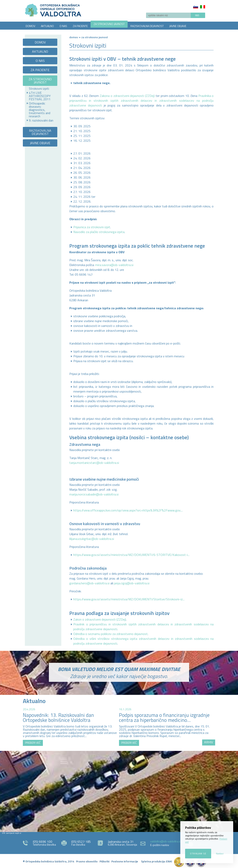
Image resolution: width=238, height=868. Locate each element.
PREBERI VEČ (33, 743)
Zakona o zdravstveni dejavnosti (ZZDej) (127, 96)
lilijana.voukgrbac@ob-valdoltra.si (92, 539)
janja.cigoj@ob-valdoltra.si (132, 583)
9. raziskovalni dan (41, 120)
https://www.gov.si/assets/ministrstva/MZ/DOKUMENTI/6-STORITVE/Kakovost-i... (131, 555)
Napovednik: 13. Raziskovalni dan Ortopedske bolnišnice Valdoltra (58, 718)
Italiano (203, 7)
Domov (74, 37)
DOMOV (30, 26)
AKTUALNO (47, 26)
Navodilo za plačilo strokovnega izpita (99, 232)
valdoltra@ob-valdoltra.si (166, 841)
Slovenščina (196, 7)
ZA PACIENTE (80, 26)
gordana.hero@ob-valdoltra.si (89, 583)
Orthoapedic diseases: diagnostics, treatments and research (40, 110)
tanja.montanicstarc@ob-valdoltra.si (94, 463)
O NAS (63, 26)
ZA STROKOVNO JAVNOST (109, 24)
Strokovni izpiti (39, 88)
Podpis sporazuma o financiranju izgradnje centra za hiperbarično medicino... (164, 718)
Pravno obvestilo (87, 861)
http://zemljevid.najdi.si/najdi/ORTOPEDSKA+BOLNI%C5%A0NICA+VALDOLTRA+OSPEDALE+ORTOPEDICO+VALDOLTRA (119, 791)
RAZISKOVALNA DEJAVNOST (147, 26)
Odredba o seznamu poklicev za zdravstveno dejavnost (110, 634)
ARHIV (209, 742)
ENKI (169, 861)
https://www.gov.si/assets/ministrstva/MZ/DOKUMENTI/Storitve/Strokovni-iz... (129, 599)
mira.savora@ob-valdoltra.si (114, 265)
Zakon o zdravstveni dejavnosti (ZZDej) (100, 619)
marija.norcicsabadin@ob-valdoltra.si (94, 494)
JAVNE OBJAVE (178, 26)
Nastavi (220, 853)
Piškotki (104, 861)
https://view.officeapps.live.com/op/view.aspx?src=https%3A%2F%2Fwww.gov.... (128, 510)
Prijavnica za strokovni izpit (92, 227)
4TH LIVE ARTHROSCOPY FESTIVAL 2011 (40, 96)
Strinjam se (198, 853)
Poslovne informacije (125, 861)
